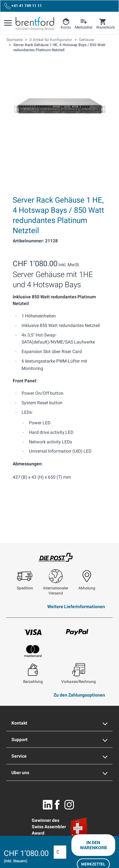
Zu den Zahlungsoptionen (79, 695)
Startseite (14, 40)
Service (60, 756)
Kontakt (60, 723)
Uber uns (60, 773)
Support (60, 740)
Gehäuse (86, 40)
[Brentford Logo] (35, 24)
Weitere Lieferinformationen (76, 607)
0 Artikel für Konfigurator (51, 40)
